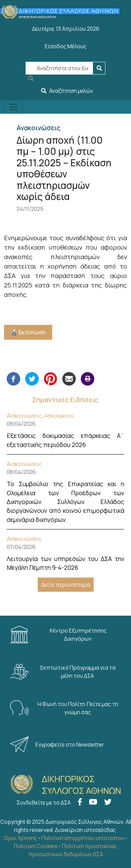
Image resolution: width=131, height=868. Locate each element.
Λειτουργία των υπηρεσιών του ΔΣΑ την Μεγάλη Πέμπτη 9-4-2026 (65, 563)
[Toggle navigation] (13, 107)
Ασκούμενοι (59, 416)
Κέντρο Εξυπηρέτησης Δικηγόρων (58, 635)
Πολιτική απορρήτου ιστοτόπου (83, 838)
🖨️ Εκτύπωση (28, 332)
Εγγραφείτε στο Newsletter (58, 745)
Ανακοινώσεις (24, 416)
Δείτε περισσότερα (66, 585)
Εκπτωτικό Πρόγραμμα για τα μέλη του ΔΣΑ (63, 672)
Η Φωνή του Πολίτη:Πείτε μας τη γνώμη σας (64, 708)
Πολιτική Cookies (36, 846)
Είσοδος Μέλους (66, 46)
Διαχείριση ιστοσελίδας (85, 830)
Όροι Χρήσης (20, 838)
